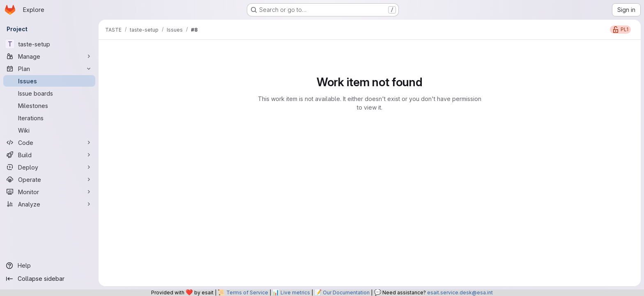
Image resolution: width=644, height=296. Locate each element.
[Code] (49, 142)
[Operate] (49, 179)
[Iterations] (49, 118)
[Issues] (49, 81)
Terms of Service (247, 293)
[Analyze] (49, 204)
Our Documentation (346, 293)
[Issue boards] (49, 93)
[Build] (49, 155)
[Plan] (49, 69)
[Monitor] (49, 192)
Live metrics (295, 293)
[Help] (49, 266)
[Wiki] (49, 130)
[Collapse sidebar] (49, 279)
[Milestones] (49, 106)
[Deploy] (49, 167)
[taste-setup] (49, 44)
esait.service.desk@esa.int (460, 293)
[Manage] (49, 56)
